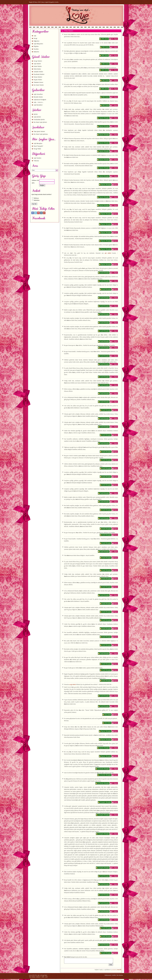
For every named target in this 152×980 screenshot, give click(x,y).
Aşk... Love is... (39, 102)
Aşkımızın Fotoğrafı (40, 100)
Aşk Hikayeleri (38, 44)
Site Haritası (120, 976)
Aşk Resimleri (38, 105)
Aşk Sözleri (37, 64)
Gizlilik (114, 976)
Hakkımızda (108, 976)
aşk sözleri (108, 253)
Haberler (36, 52)
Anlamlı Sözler (38, 72)
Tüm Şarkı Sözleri (39, 131)
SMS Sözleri (105, 39)
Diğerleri (37, 41)
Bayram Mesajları (104, 118)
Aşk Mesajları (38, 143)
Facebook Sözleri (39, 74)
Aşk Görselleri (38, 94)
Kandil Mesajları (105, 273)
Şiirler (36, 114)
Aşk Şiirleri (37, 117)
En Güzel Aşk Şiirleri (40, 122)
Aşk (35, 36)
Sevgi (36, 38)
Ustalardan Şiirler (39, 120)
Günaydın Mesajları (105, 802)
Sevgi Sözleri (38, 61)
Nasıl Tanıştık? (38, 146)
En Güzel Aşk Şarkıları (41, 134)
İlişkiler (36, 46)
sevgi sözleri (73, 684)
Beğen (116, 39)
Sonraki (119, 971)
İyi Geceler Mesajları (103, 769)
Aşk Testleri (38, 158)
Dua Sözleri (69, 31)
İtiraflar (36, 49)
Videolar (36, 161)
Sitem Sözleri (38, 77)
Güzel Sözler (38, 66)
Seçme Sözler (38, 80)
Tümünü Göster (39, 82)
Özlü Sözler (37, 69)
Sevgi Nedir (37, 149)
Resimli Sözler (38, 97)
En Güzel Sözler (39, 85)
